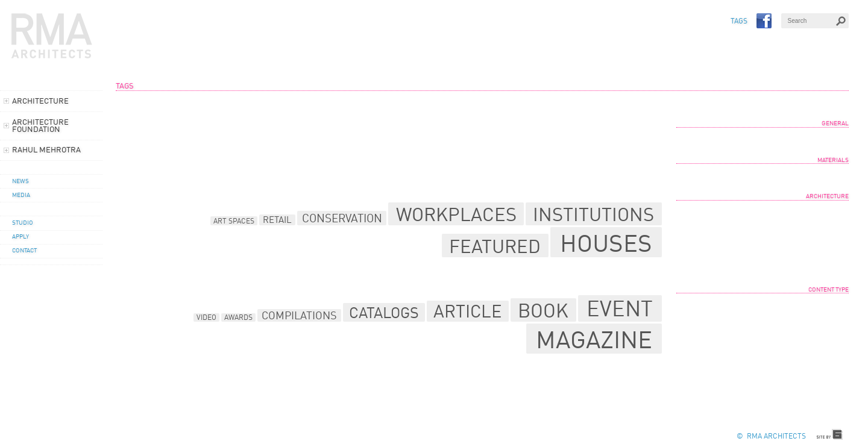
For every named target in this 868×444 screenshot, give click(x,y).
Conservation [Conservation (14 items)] (342, 219)
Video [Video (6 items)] (206, 318)
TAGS (739, 22)
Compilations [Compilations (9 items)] (299, 317)
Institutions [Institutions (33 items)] (593, 216)
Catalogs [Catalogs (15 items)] (384, 314)
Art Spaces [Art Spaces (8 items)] (234, 222)
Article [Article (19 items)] (467, 313)
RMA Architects (52, 36)
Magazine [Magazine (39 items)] (594, 342)
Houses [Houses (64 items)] (606, 245)
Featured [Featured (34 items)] (495, 248)
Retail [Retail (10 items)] (277, 221)
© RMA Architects (771, 437)
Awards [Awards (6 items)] (238, 318)
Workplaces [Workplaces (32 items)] (456, 216)
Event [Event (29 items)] (620, 311)
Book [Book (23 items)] (543, 313)
